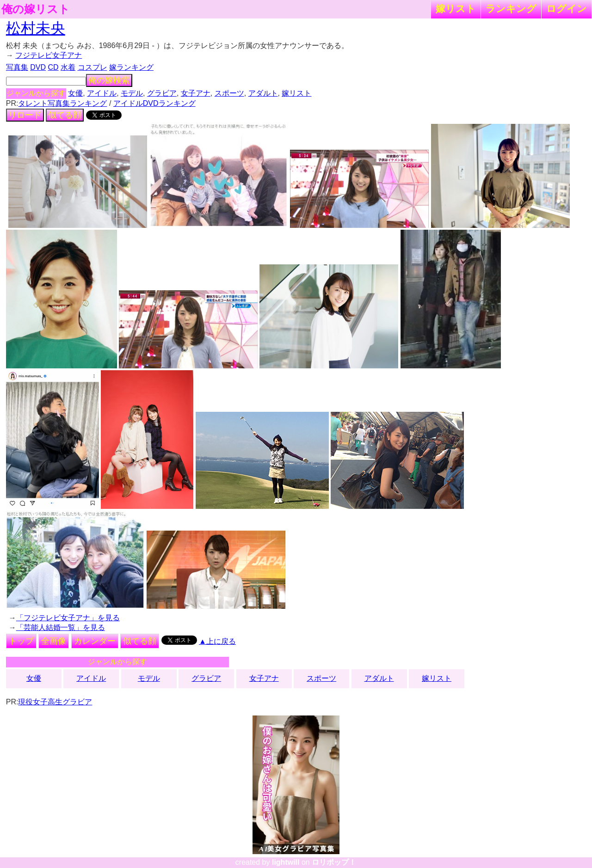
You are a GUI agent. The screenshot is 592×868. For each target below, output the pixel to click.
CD (53, 67)
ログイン (567, 9)
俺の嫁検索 (109, 80)
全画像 (54, 641)
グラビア (162, 93)
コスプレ (92, 67)
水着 (68, 67)
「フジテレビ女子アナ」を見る (68, 618)
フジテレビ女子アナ (49, 55)
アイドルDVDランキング (154, 103)
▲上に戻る (217, 641)
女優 (75, 93)
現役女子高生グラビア (55, 702)
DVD (38, 67)
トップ (21, 641)
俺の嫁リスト (36, 9)
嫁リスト (456, 9)
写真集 (17, 67)
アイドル (102, 93)
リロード (25, 115)
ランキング (511, 9)
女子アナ (196, 93)
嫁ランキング (131, 67)
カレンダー (95, 641)
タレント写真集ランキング (62, 103)
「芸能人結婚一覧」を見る (61, 627)
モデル (132, 93)
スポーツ (229, 93)
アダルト (263, 93)
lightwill (286, 862)
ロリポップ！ (334, 862)
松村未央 (36, 28)
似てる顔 (65, 115)
